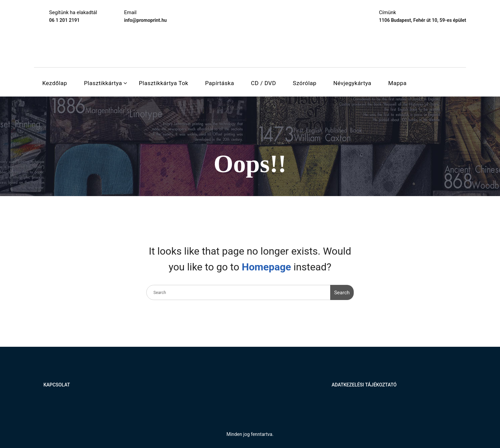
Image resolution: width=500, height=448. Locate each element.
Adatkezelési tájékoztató (364, 385)
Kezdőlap (55, 83)
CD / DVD (263, 83)
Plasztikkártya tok (164, 83)
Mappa (397, 83)
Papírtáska (220, 83)
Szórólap (305, 83)
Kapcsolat (57, 385)
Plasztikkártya (103, 83)
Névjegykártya (352, 83)
